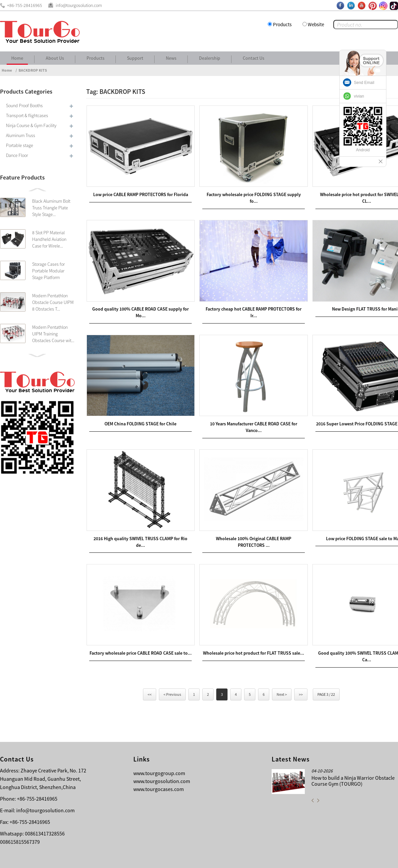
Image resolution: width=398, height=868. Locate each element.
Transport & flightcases (27, 115)
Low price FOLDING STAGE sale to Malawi (348, 518)
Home (17, 58)
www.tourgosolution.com (162, 756)
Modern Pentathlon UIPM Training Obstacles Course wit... (53, 334)
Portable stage (20, 145)
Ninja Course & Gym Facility (31, 125)
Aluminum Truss (21, 135)
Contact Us (254, 58)
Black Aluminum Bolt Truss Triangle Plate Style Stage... (51, 208)
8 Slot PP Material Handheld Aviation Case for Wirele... (49, 239)
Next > (282, 669)
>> (301, 669)
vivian (359, 96)
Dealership (210, 58)
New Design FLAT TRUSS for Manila (348, 298)
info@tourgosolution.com (45, 785)
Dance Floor (17, 155)
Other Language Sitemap (350, 858)
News (171, 58)
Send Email (364, 83)
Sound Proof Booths (24, 106)
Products (282, 24)
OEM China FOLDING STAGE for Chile (137, 408)
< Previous (172, 669)
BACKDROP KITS (33, 70)
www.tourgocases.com (159, 764)
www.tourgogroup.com (159, 748)
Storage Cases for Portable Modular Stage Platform (48, 271)
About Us (55, 58)
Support (135, 58)
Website (316, 24)
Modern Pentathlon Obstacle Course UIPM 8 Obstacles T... (53, 302)
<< (150, 669)
